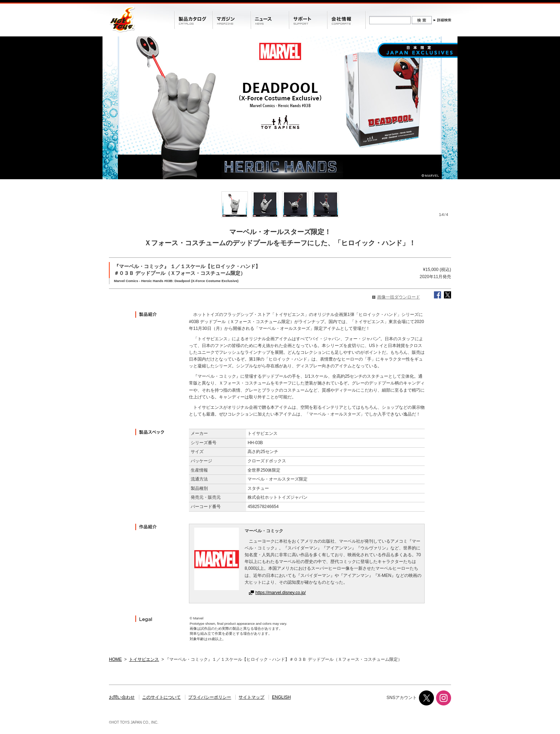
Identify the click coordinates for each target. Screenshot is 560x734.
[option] (234, 205)
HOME (115, 659)
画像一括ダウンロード (399, 297)
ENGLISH (282, 697)
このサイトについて (161, 697)
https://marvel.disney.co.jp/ (281, 593)
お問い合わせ (122, 697)
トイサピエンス (144, 659)
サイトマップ (251, 697)
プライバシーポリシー (210, 697)
